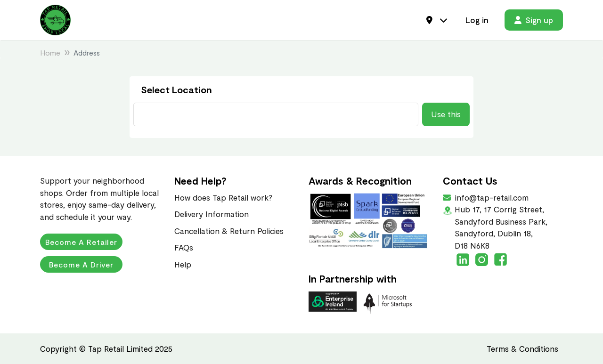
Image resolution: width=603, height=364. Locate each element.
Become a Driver (81, 264)
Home (50, 53)
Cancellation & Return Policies (229, 231)
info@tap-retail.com (491, 197)
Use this (446, 114)
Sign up (534, 20)
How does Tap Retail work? (223, 197)
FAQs (184, 247)
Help (183, 264)
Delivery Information (212, 214)
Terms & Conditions (522, 348)
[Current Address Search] (276, 114)
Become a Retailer (81, 242)
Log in (477, 20)
